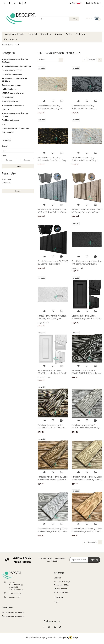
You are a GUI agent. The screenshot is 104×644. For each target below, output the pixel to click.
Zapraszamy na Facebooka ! (13, 613)
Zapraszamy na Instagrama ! (13, 616)
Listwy (5, 109)
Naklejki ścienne (10, 89)
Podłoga (80, 34)
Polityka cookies (60, 589)
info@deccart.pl (15, 593)
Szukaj (18, 166)
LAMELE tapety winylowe (13, 93)
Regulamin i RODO (61, 585)
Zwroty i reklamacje (62, 581)
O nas (56, 602)
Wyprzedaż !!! (8, 132)
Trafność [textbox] (42, 60)
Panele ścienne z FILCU (12, 70)
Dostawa (57, 578)
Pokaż (18, 191)
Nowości (33, 34)
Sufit (69, 34)
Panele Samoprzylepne (12, 74)
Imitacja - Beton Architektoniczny (16, 66)
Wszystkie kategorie (14, 34)
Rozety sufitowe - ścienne (13, 105)
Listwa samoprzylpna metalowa (16, 128)
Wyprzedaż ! (10, 39)
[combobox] (50, 60)
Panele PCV (8, 97)
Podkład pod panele (11, 120)
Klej (4, 124)
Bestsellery (46, 34)
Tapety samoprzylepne (12, 85)
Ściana (58, 34)
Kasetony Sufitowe (11, 101)
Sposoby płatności (61, 592)
